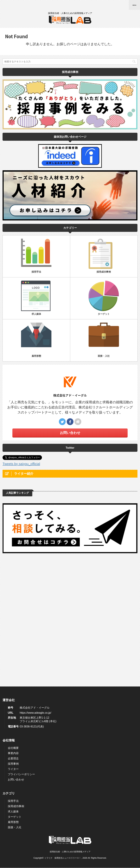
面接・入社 (15, 708)
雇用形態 (13, 703)
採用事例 (13, 644)
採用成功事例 (16, 687)
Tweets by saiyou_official (21, 464)
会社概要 (13, 628)
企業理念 (13, 639)
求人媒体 (13, 692)
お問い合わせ (70, 433)
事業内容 (13, 634)
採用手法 (13, 681)
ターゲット (15, 697)
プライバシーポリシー (21, 655)
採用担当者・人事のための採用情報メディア (70, 732)
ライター (13, 650)
